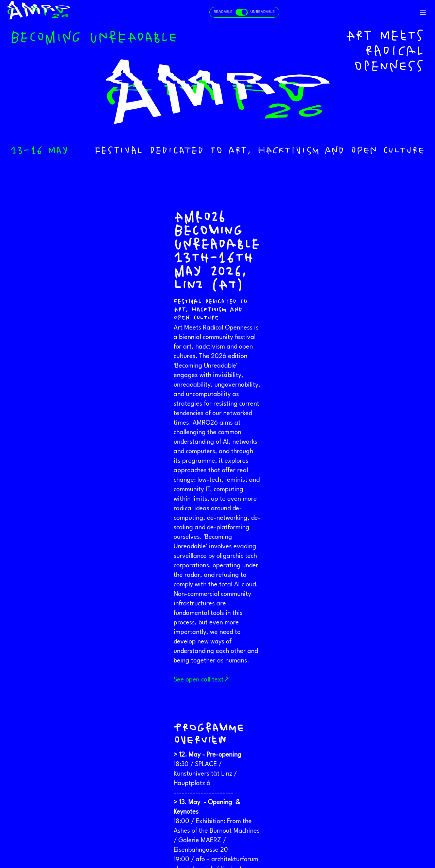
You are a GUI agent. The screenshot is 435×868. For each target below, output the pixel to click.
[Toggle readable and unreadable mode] (244, 12)
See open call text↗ (202, 680)
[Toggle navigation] (423, 12)
